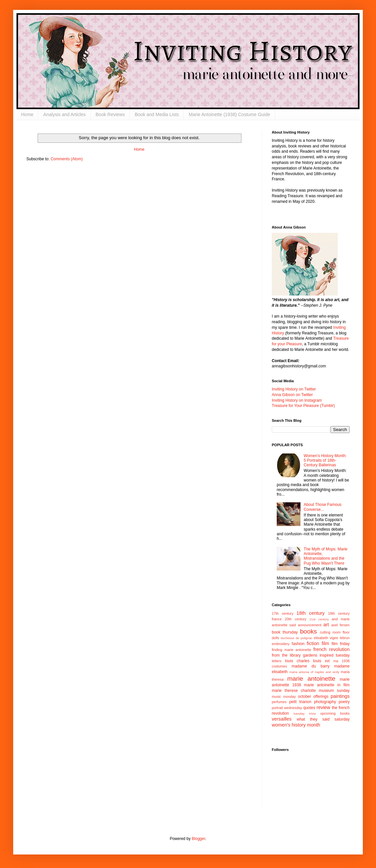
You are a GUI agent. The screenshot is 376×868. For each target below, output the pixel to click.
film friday (341, 644)
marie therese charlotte (294, 691)
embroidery (281, 644)
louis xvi (321, 661)
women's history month (296, 725)
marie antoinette (311, 679)
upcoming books (335, 713)
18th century (311, 613)
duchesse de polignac (297, 638)
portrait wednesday (287, 708)
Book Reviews (110, 114)
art (326, 625)
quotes (309, 708)
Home (27, 114)
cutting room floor (335, 632)
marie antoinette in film (327, 685)
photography (325, 702)
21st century (319, 619)
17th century (283, 613)
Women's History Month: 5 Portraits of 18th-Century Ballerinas (325, 461)
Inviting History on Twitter (294, 389)
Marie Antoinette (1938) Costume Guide (229, 114)
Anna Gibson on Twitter (292, 395)
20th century (296, 619)
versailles (282, 719)
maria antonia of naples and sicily (314, 672)
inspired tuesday (335, 655)
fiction (313, 643)
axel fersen (340, 625)
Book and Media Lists (157, 114)
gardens (310, 655)
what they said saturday (323, 719)
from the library (286, 655)
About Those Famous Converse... (323, 507)
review (324, 707)
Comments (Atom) (66, 159)
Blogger (198, 839)
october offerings (313, 697)
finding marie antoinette (291, 650)
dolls (275, 638)
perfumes (279, 702)
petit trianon (300, 702)
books (309, 631)
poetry (344, 702)
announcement (310, 625)
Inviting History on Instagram (297, 400)
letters (277, 661)
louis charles (297, 661)
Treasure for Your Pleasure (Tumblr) (303, 406)
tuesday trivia (305, 713)
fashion (298, 644)
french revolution (331, 649)
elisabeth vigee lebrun (332, 638)
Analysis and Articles (64, 114)
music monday (284, 697)
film (325, 643)
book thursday (285, 632)
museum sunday (334, 691)
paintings (340, 696)
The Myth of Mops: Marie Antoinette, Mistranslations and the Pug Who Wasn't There (326, 556)
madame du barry (311, 666)
